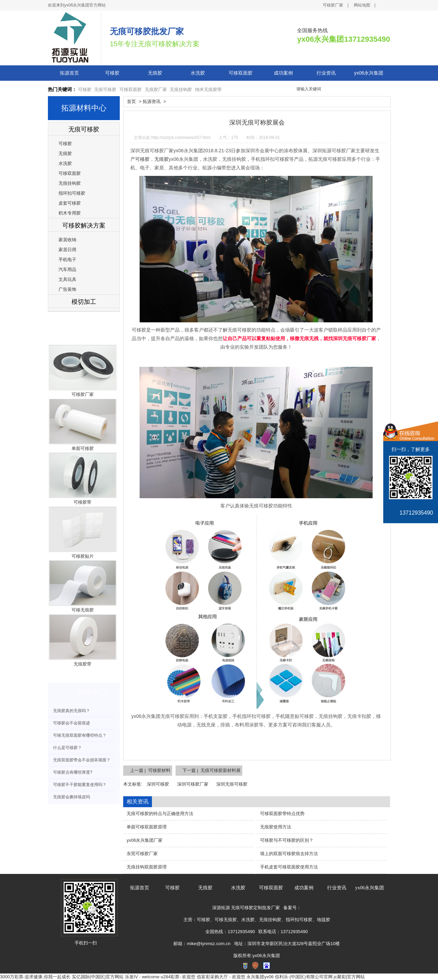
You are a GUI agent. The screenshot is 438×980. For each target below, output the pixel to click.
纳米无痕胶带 (208, 89)
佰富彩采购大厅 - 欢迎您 (221, 977)
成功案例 (283, 73)
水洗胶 (198, 73)
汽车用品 (67, 269)
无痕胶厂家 (156, 89)
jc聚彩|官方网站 (349, 977)
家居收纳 (67, 240)
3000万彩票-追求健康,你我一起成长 (35, 977)
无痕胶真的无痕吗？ (72, 711)
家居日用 (67, 250)
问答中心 (92, 692)
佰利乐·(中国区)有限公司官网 (304, 977)
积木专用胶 (70, 213)
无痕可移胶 (105, 89)
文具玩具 (67, 279)
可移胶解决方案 (84, 225)
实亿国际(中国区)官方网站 (98, 977)
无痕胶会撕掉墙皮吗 (72, 797)
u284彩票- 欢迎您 (178, 977)
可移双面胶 (241, 73)
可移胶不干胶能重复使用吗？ (80, 785)
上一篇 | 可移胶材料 (150, 770)
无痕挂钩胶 (181, 89)
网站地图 (362, 5)
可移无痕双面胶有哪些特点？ (80, 735)
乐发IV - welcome (142, 977)
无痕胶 (155, 73)
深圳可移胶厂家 (193, 784)
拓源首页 (69, 73)
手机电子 (67, 260)
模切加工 (84, 302)
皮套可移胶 (70, 203)
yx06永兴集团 (369, 73)
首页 (131, 101)
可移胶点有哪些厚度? (73, 772)
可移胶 (112, 73)
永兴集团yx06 (260, 977)
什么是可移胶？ (67, 748)
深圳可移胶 (158, 784)
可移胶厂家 (333, 5)
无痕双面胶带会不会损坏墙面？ (82, 760)
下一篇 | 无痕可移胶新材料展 (211, 770)
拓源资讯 (152, 101)
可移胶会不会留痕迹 (72, 723)
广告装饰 (67, 289)
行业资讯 (326, 73)
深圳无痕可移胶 (232, 784)
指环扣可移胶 (72, 193)
